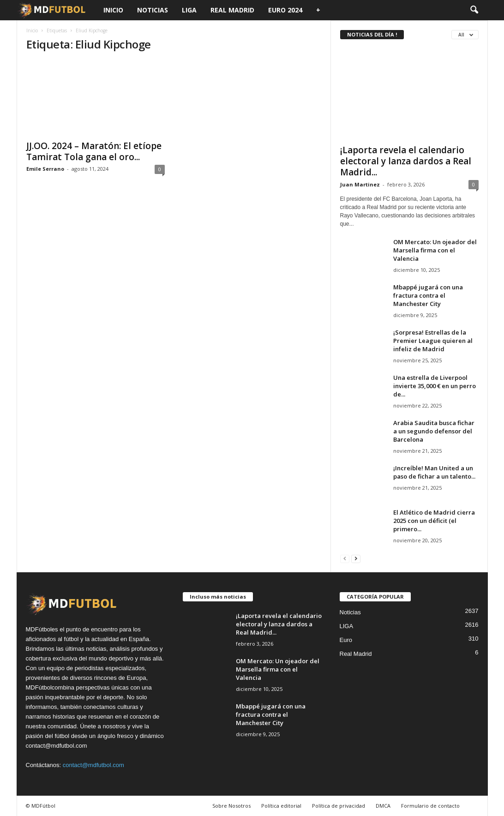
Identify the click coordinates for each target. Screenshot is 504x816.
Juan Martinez (360, 184)
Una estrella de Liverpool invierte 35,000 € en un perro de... (435, 386)
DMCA (383, 806)
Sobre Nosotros (231, 806)
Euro (346, 640)
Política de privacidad (339, 806)
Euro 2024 (285, 10)
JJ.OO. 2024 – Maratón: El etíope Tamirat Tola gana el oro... (94, 151)
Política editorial (281, 806)
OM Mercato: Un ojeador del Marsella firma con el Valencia (435, 250)
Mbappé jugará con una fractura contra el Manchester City (428, 295)
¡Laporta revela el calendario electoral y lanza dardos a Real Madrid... (406, 161)
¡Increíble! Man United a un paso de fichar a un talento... (434, 472)
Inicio (113, 10)
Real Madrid (232, 10)
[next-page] (356, 558)
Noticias (153, 10)
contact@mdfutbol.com (93, 765)
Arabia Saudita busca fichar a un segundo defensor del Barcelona (434, 431)
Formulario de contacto (430, 806)
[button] (474, 10)
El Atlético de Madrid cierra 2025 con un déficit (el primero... (434, 521)
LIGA (189, 10)
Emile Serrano (45, 169)
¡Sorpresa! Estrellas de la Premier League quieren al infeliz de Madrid (433, 341)
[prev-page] (345, 558)
